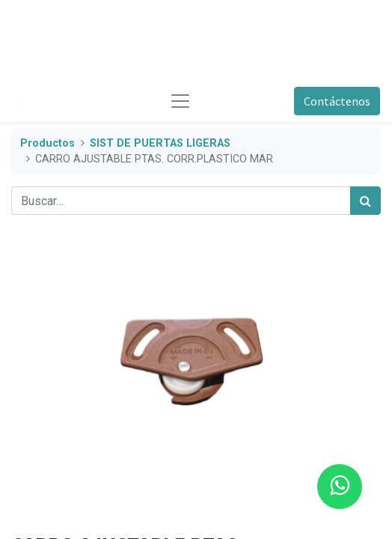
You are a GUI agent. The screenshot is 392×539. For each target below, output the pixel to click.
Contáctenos (337, 101)
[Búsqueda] (365, 201)
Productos (48, 143)
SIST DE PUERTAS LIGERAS (160, 143)
